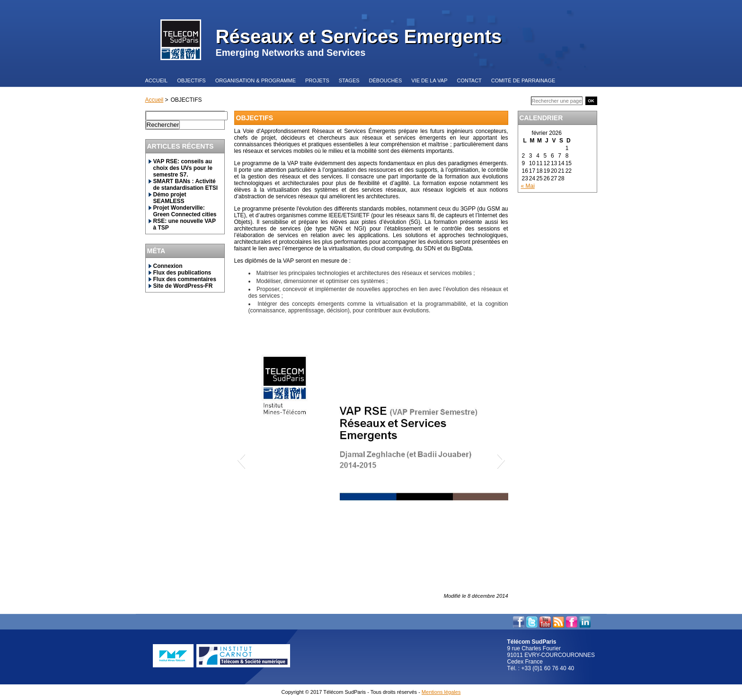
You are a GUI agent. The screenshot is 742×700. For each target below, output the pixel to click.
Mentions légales (441, 692)
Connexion (168, 266)
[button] (241, 460)
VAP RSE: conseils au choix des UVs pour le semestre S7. (183, 168)
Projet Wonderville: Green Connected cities (185, 211)
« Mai (528, 186)
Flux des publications (182, 273)
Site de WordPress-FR (183, 286)
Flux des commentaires (185, 279)
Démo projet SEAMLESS (170, 198)
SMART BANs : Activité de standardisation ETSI (186, 185)
